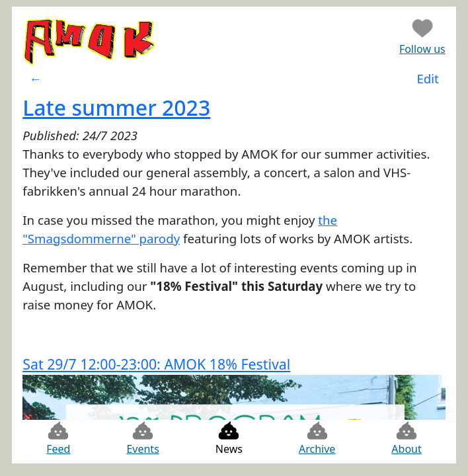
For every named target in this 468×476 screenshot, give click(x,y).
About (406, 438)
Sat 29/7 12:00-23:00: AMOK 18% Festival (156, 364)
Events (142, 438)
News (229, 438)
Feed (58, 438)
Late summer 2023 (116, 107)
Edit (427, 78)
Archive (317, 438)
